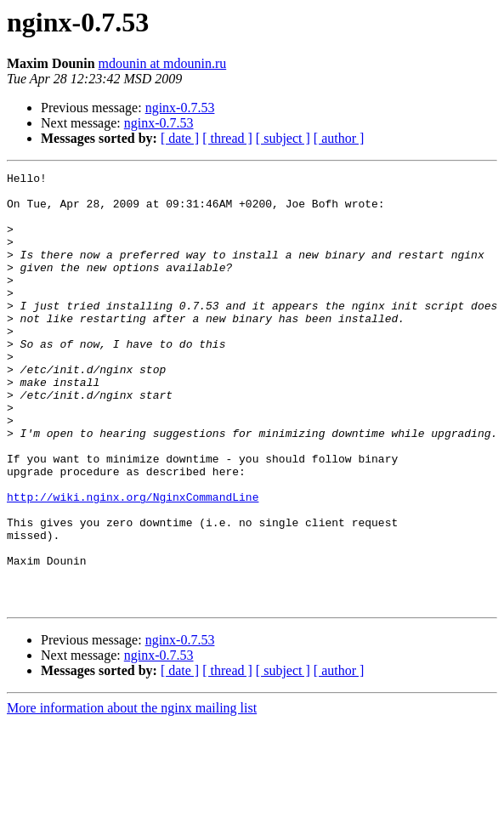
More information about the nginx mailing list (132, 795)
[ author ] (339, 138)
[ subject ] (283, 138)
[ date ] (180, 138)
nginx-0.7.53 (180, 108)
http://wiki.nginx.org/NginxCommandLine (133, 563)
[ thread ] (227, 138)
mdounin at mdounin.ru (163, 63)
